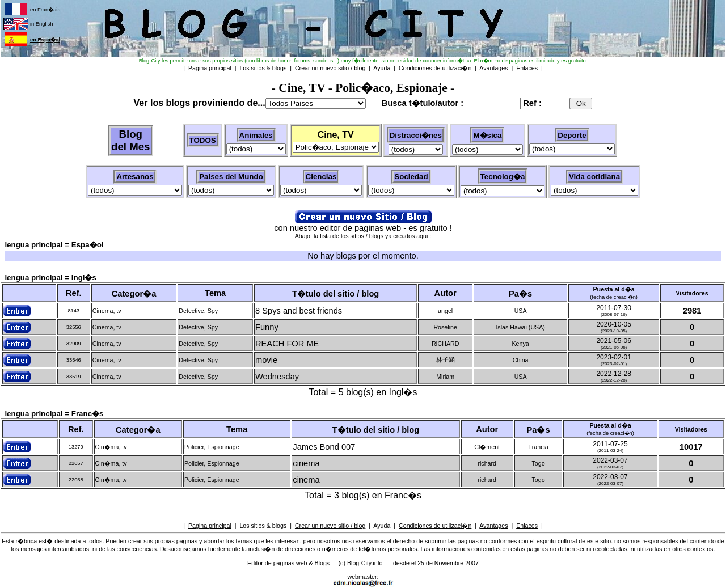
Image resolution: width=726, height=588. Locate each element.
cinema (306, 463)
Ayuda (382, 526)
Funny (267, 327)
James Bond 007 (324, 447)
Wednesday (277, 377)
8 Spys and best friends (299, 311)
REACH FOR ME (287, 344)
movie (266, 360)
